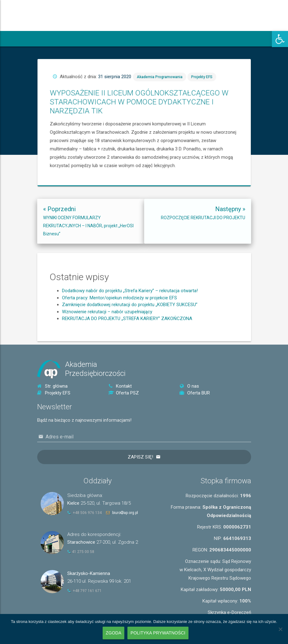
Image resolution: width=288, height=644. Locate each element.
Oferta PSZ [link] (124, 393)
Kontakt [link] (120, 386)
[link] (280, 39)
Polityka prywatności (158, 633)
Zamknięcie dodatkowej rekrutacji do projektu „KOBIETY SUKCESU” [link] (130, 337)
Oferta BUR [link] (195, 393)
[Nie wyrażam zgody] (280, 629)
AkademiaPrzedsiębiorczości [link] (95, 369)
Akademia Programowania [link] (188, 108)
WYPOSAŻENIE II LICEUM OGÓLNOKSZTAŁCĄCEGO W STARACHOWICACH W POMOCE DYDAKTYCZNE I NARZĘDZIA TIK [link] (181, 116)
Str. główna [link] (52, 386)
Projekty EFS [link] (202, 108)
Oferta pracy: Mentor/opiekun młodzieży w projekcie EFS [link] (120, 330)
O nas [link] (189, 386)
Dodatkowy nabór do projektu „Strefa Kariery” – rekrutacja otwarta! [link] (130, 323)
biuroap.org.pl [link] (125, 513)
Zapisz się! (140, 457)
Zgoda (113, 633)
